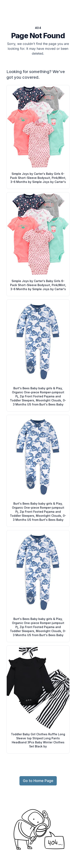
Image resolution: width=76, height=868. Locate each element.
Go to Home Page (38, 781)
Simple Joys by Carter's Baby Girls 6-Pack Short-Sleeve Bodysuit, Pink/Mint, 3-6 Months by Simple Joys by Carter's (38, 178)
